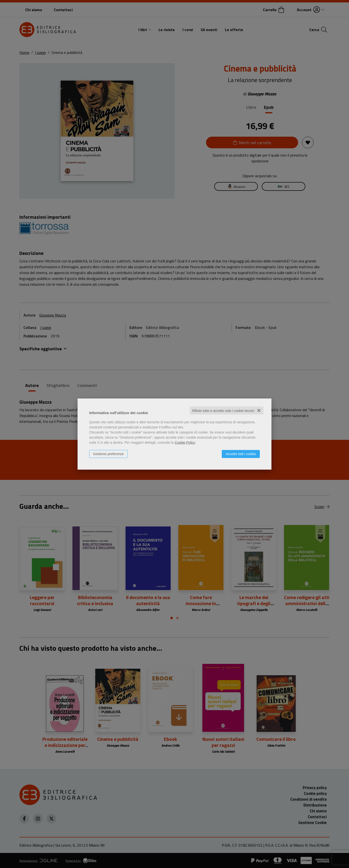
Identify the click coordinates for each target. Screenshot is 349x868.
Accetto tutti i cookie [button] (241, 454)
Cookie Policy (185, 442)
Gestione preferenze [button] (108, 454)
